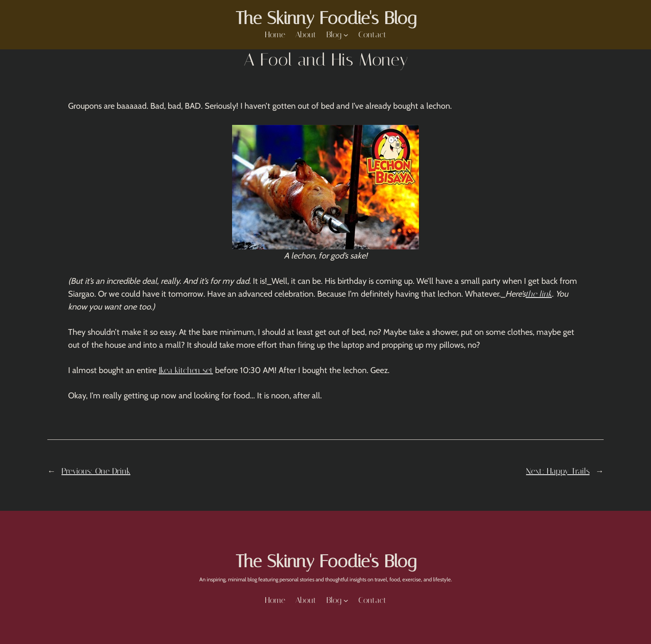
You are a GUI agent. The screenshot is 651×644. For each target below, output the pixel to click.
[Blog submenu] (346, 35)
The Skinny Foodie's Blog (326, 18)
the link (539, 294)
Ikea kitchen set (186, 370)
